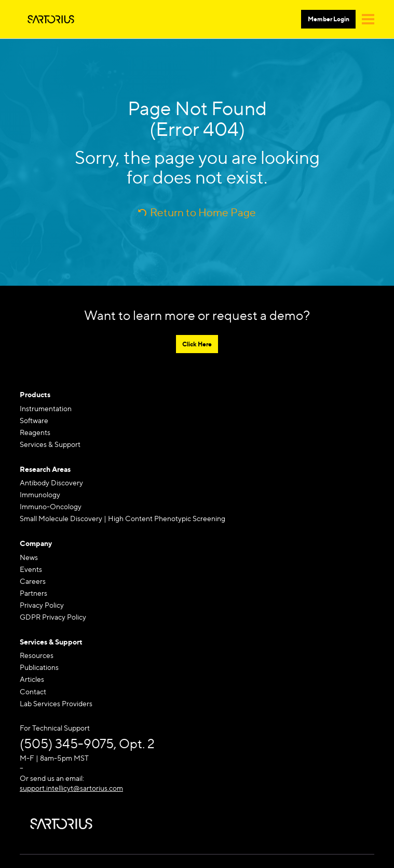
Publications (39, 667)
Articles (32, 679)
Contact (33, 691)
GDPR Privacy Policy (53, 617)
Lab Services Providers (56, 703)
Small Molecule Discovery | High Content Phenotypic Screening (123, 518)
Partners (33, 593)
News (29, 557)
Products (35, 394)
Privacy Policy (42, 605)
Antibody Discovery (51, 482)
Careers (33, 581)
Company (36, 543)
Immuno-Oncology (51, 506)
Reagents (35, 432)
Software (34, 420)
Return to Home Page (203, 212)
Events (31, 569)
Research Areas (45, 469)
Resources (37, 655)
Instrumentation (46, 408)
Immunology (40, 494)
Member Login (329, 19)
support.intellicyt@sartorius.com (71, 788)
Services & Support (50, 444)
